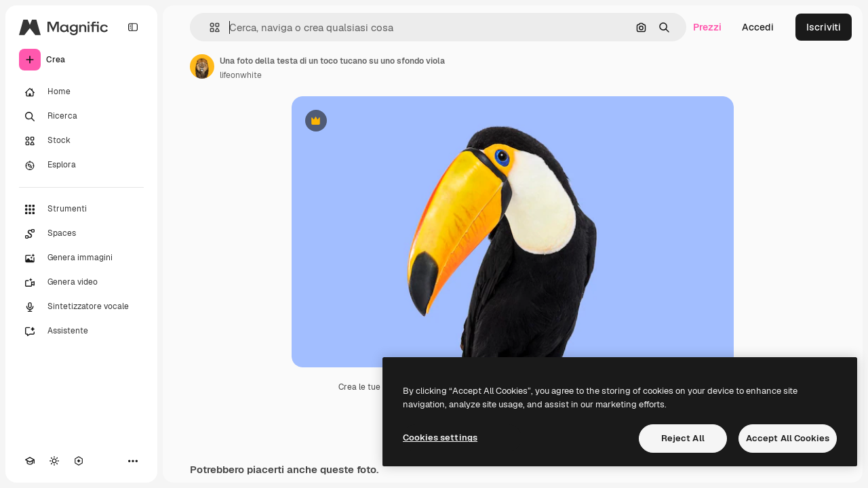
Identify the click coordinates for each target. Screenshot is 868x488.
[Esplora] (81, 165)
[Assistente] (81, 331)
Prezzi (707, 27)
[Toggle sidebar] (133, 27)
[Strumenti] (81, 209)
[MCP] (79, 461)
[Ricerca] (81, 117)
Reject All (683, 438)
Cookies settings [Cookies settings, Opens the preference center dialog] (440, 438)
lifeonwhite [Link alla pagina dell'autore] (241, 75)
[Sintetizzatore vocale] (81, 307)
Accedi (758, 27)
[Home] (81, 92)
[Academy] (30, 461)
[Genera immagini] (81, 258)
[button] (209, 27)
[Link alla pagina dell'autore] (202, 66)
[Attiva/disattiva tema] (54, 461)
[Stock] (81, 141)
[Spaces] (81, 234)
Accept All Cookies (788, 438)
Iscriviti (824, 27)
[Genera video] (81, 283)
